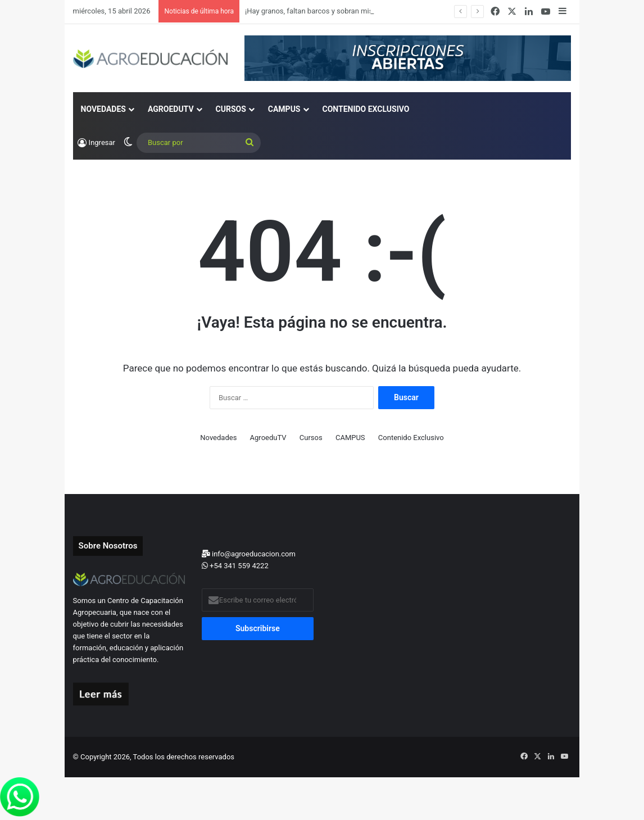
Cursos (231, 109)
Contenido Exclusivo (366, 109)
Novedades (103, 109)
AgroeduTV (171, 109)
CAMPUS (284, 109)
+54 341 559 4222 (235, 566)
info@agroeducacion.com (249, 554)
